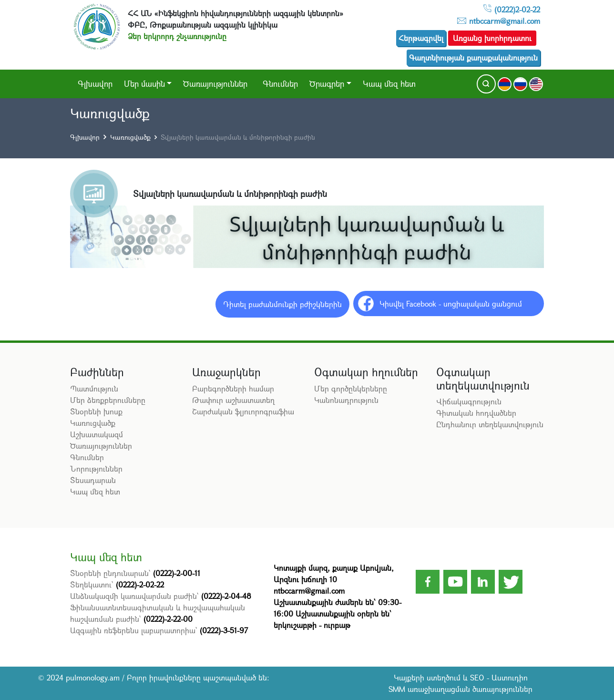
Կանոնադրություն (346, 400)
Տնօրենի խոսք (96, 411)
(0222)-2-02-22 (140, 584)
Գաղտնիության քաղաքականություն (473, 57)
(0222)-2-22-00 (168, 619)
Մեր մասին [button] (144, 84)
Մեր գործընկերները (351, 388)
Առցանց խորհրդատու (492, 38)
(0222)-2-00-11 (177, 573)
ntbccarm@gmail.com (505, 21)
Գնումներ (280, 84)
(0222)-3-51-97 (224, 630)
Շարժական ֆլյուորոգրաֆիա (243, 411)
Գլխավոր (95, 84)
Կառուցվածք (130, 137)
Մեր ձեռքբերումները (108, 400)
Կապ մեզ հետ (389, 84)
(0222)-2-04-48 (226, 596)
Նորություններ (96, 468)
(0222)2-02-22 (517, 9)
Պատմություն (94, 388)
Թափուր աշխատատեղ (233, 400)
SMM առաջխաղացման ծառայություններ (460, 689)
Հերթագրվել (421, 38)
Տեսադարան (93, 480)
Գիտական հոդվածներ (476, 413)
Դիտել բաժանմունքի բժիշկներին (282, 304)
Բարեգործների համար (233, 388)
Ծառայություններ (215, 84)
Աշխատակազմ (97, 434)
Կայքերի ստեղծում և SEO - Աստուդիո (461, 677)
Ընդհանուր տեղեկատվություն (490, 424)
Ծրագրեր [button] (327, 84)
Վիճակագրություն (469, 401)
